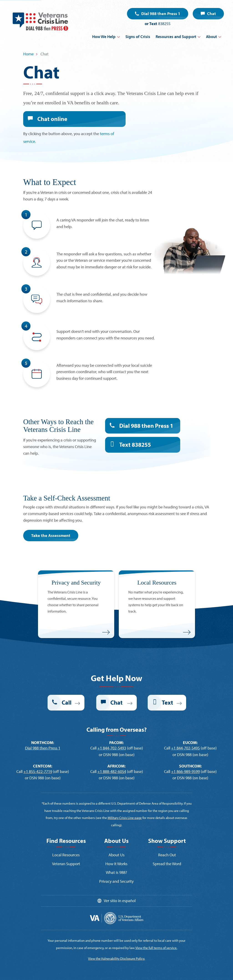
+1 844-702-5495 (185, 748)
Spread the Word (167, 864)
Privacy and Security (116, 881)
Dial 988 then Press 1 (161, 14)
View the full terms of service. (156, 948)
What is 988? (116, 872)
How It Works (116, 864)
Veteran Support (66, 864)
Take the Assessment (51, 535)
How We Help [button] (104, 37)
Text (135, 445)
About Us (116, 855)
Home (28, 54)
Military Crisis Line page (125, 818)
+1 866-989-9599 (185, 771)
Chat (211, 14)
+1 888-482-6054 (112, 771)
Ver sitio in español (120, 901)
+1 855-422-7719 (38, 771)
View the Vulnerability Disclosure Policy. (116, 958)
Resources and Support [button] (176, 37)
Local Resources (66, 855)
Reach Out (167, 855)
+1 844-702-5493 (112, 748)
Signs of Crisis (138, 37)
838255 (164, 24)
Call (67, 702)
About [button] (211, 37)
